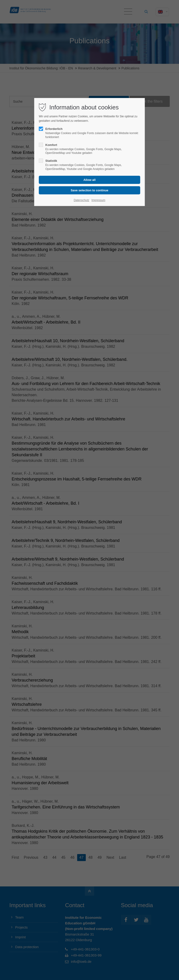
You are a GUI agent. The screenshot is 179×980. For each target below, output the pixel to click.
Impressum (98, 200)
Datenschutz (81, 200)
